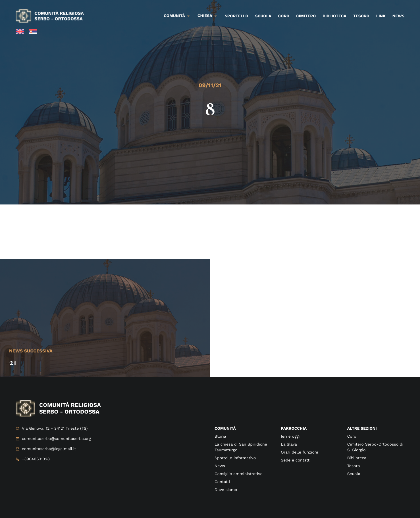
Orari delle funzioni (299, 452)
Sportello (237, 16)
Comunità (174, 16)
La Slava (289, 444)
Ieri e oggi (290, 436)
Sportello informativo (235, 458)
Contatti (222, 482)
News (398, 16)
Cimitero (306, 16)
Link (381, 16)
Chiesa (205, 16)
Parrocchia (294, 429)
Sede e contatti (296, 460)
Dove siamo (226, 490)
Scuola (263, 16)
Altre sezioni (362, 429)
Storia (220, 436)
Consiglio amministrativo (239, 474)
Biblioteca (334, 16)
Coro (284, 16)
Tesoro (361, 16)
